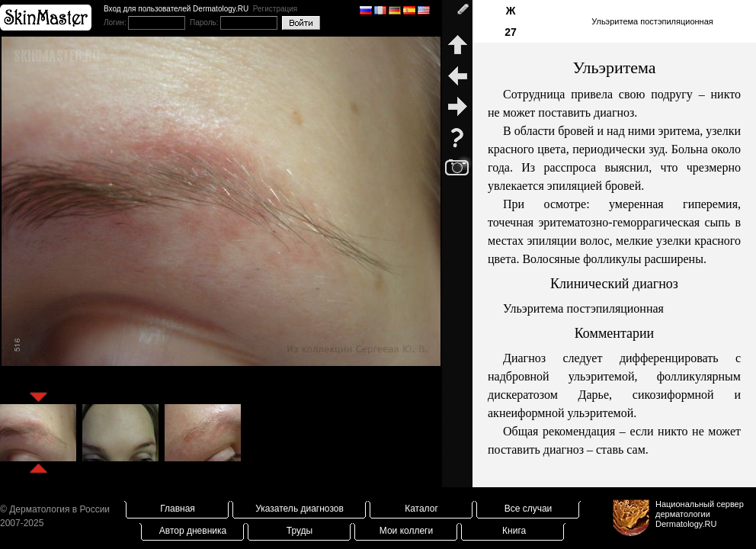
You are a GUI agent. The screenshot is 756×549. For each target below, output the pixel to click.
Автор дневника (193, 531)
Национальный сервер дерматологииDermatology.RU (700, 514)
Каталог (421, 509)
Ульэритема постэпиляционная (652, 21)
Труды (300, 531)
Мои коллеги (406, 531)
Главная (178, 509)
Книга (514, 531)
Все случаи (529, 509)
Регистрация (275, 9)
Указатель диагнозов (300, 509)
